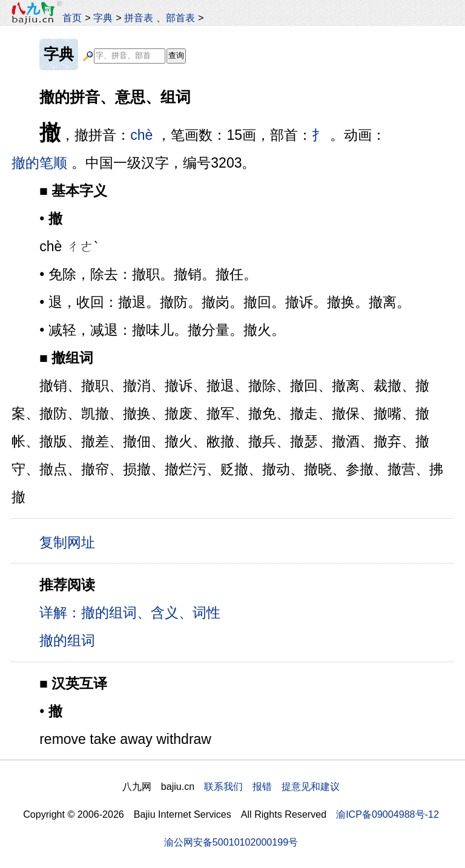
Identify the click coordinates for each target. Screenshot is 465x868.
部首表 (180, 18)
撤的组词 (67, 640)
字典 (103, 18)
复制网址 (71, 542)
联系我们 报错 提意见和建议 (272, 786)
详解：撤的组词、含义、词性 (130, 613)
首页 (72, 18)
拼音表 (139, 18)
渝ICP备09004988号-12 (387, 814)
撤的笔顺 (39, 163)
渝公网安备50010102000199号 (231, 842)
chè (141, 135)
